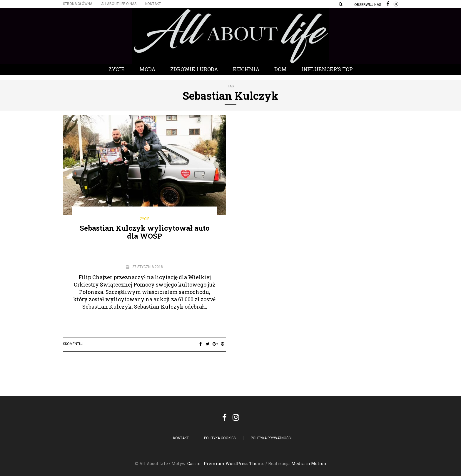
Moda (147, 69)
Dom (280, 69)
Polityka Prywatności (271, 438)
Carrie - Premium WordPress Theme (226, 463)
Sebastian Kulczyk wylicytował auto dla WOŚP (145, 232)
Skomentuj (73, 344)
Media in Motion (309, 463)
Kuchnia (246, 69)
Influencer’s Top (327, 69)
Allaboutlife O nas (119, 4)
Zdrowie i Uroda (194, 69)
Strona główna (78, 4)
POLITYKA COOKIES (220, 438)
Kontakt (153, 4)
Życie (117, 69)
